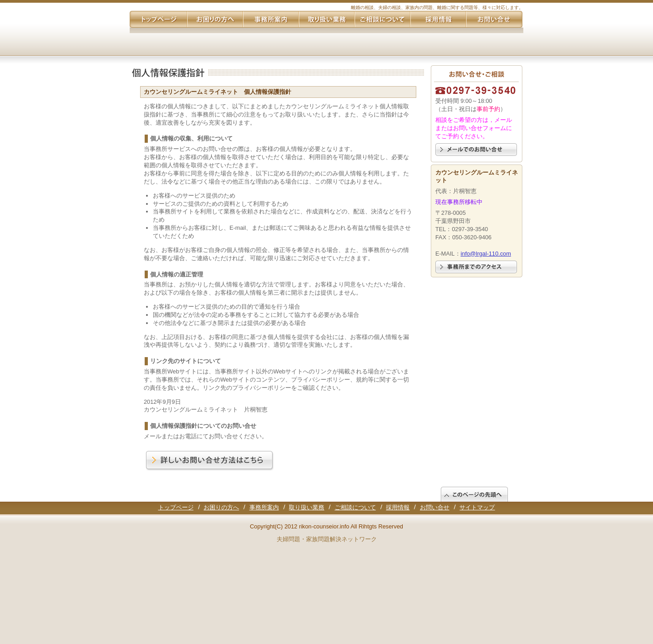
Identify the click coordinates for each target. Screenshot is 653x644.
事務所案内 (264, 507)
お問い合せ (435, 507)
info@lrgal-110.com (486, 254)
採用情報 (398, 507)
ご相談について (355, 507)
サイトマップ (477, 507)
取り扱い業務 (307, 507)
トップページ (176, 507)
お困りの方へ (221, 507)
